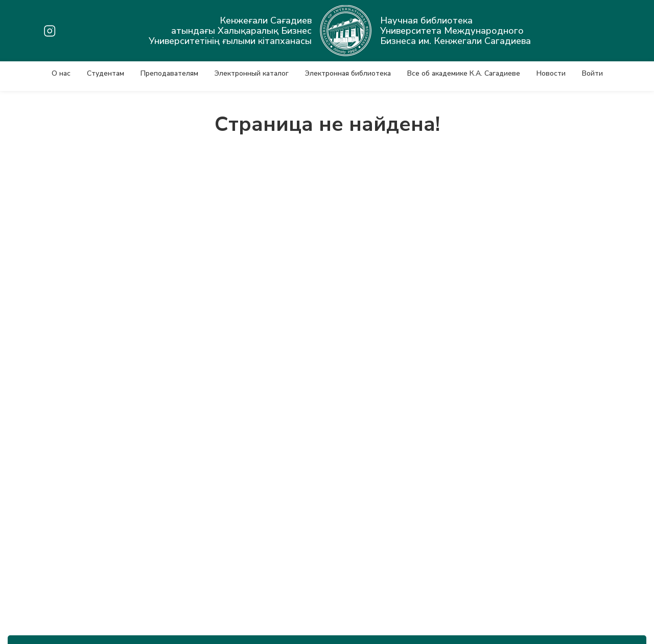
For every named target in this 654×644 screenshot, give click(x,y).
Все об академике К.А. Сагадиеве (464, 73)
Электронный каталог (252, 73)
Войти (592, 73)
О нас (61, 73)
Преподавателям (169, 73)
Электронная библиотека (348, 73)
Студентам (106, 73)
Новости (551, 73)
